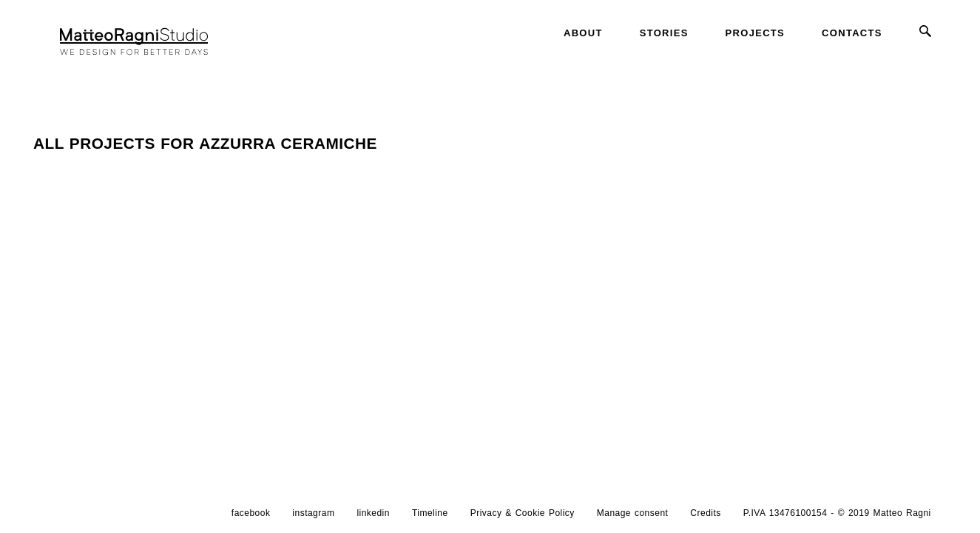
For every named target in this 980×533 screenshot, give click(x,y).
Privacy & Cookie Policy (523, 513)
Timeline (430, 513)
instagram (313, 513)
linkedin (373, 513)
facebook (251, 513)
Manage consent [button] (633, 513)
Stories (664, 33)
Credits (705, 513)
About (583, 33)
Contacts (852, 33)
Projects (755, 33)
